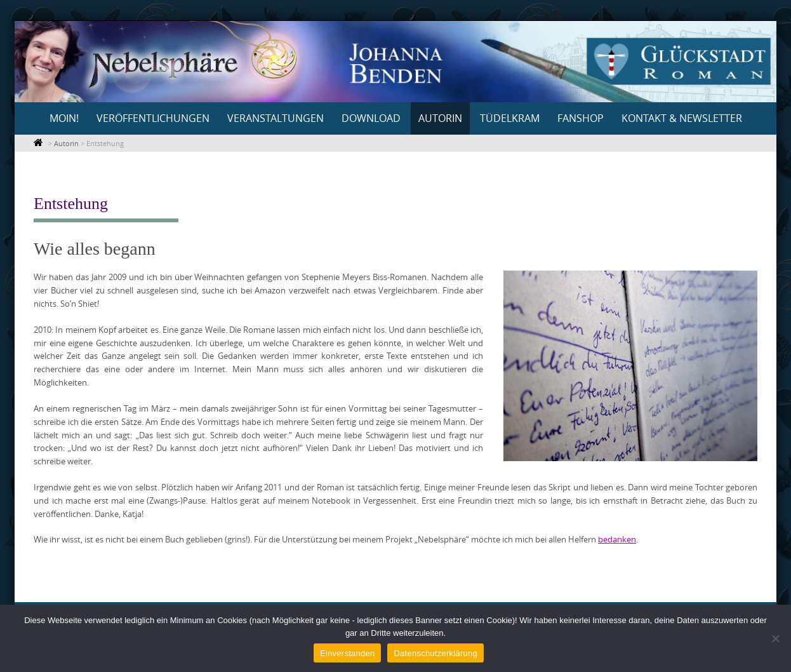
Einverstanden (347, 653)
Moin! (64, 118)
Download (371, 118)
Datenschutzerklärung (435, 653)
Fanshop (581, 118)
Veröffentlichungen (153, 118)
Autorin (440, 118)
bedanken (617, 539)
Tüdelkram (510, 118)
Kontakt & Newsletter (682, 118)
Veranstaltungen (276, 118)
